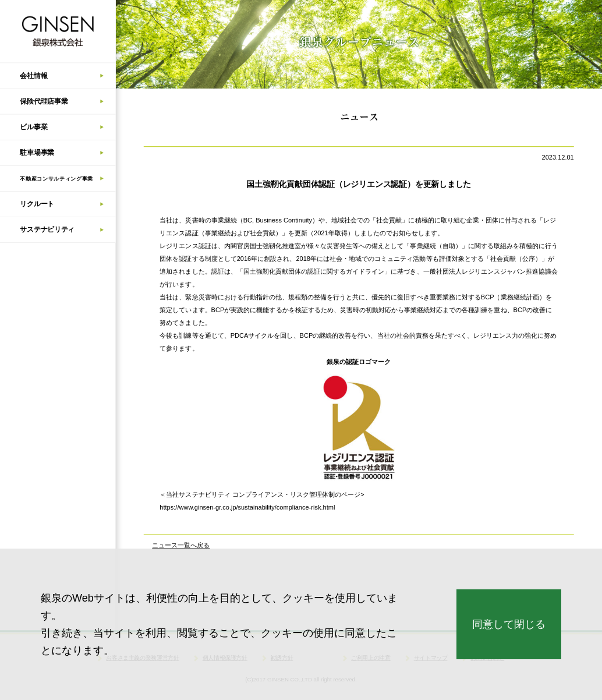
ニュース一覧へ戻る (181, 546)
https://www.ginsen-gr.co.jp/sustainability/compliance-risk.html (247, 508)
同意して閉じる (509, 624)
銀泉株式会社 (58, 31)
